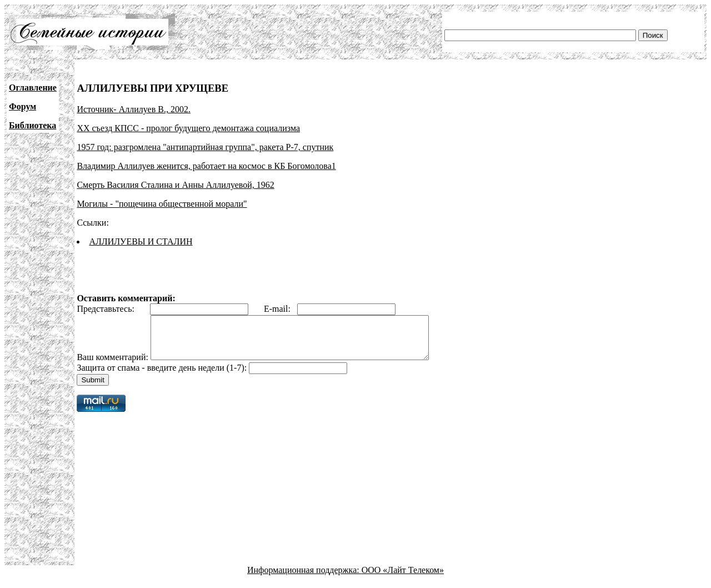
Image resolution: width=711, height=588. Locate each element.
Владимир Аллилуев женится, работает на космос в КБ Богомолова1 (206, 166)
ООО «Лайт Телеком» (403, 578)
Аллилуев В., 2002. (155, 109)
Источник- (97, 109)
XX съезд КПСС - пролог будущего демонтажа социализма (188, 128)
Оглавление (33, 88)
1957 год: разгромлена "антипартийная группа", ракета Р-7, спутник (205, 147)
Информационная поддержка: (304, 578)
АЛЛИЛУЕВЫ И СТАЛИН (141, 241)
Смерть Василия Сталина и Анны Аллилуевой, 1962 (175, 185)
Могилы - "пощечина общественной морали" (162, 204)
